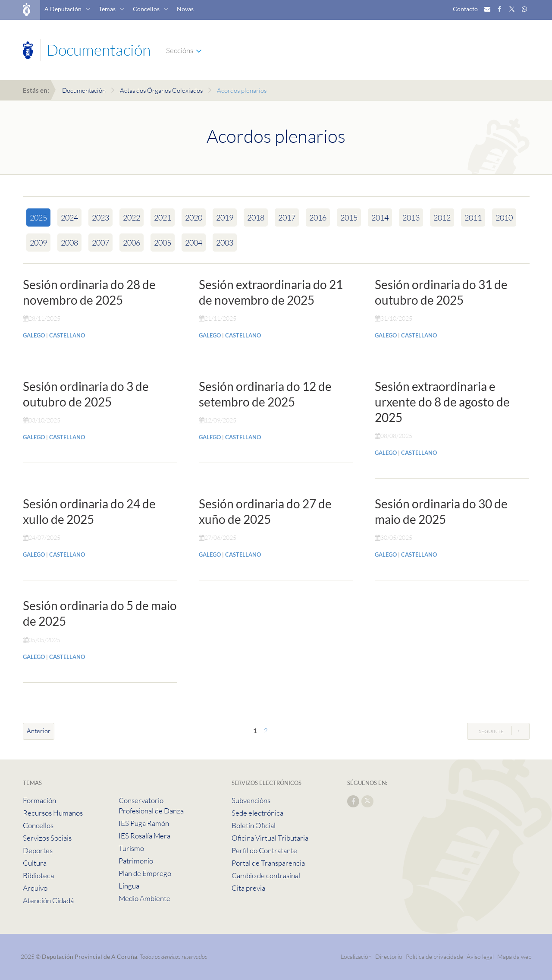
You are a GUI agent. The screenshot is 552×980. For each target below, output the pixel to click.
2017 (287, 217)
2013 (411, 217)
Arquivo (35, 888)
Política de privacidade (435, 956)
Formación (39, 800)
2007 (100, 243)
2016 (318, 217)
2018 (256, 217)
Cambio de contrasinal (266, 875)
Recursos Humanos (53, 813)
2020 (194, 217)
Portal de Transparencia (268, 863)
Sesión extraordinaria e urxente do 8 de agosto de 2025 (442, 402)
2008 (69, 243)
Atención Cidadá (48, 900)
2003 (225, 243)
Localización (356, 956)
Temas (107, 9)
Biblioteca (38, 875)
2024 (69, 217)
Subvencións (251, 800)
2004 (194, 243)
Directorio (389, 956)
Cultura (35, 863)
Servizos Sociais (47, 838)
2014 (380, 217)
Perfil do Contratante (264, 850)
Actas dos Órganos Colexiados (161, 90)
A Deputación (63, 9)
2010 (504, 217)
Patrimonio (136, 861)
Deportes (38, 850)
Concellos (146, 9)
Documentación (84, 90)
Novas (185, 9)
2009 (38, 243)
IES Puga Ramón (144, 823)
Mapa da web (514, 956)
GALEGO (34, 335)
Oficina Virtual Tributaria (270, 838)
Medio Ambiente (144, 898)
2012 (442, 217)
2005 (163, 243)
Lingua (129, 886)
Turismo (131, 848)
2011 (473, 217)
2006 (132, 243)
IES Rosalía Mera (144, 836)
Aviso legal (480, 956)
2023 (100, 217)
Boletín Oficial (254, 825)
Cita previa (248, 888)
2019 (225, 217)
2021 (163, 217)
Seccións (180, 50)
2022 (132, 217)
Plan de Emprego (145, 873)
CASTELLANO (67, 335)
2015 (349, 217)
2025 (38, 217)
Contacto (465, 9)
